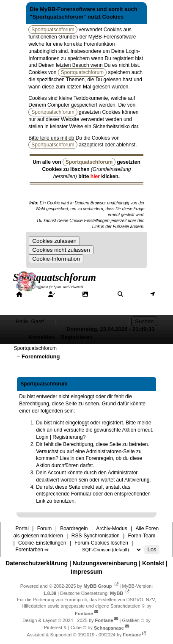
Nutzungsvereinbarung (105, 563)
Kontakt (153, 563)
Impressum (86, 572)
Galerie (100, 294)
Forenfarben (37, 309)
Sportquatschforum (35, 348)
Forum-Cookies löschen (101, 543)
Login (42, 437)
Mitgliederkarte (36, 302)
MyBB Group (97, 586)
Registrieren (77, 337)
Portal (33, 294)
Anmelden (42, 337)
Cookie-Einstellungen (42, 543)
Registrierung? (69, 437)
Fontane (84, 613)
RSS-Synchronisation (96, 536)
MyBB (117, 593)
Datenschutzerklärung (37, 563)
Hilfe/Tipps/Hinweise (93, 302)
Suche (135, 294)
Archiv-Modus (111, 528)
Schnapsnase (109, 627)
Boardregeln (74, 528)
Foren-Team (142, 536)
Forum (66, 294)
